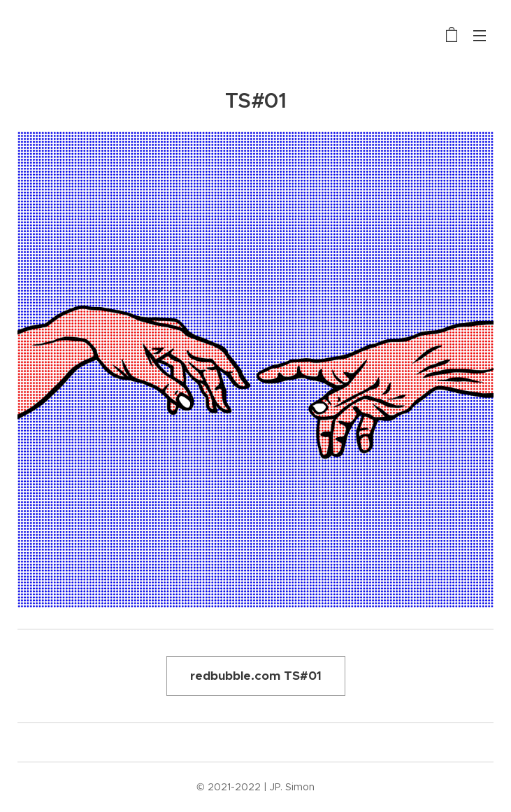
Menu (480, 36)
